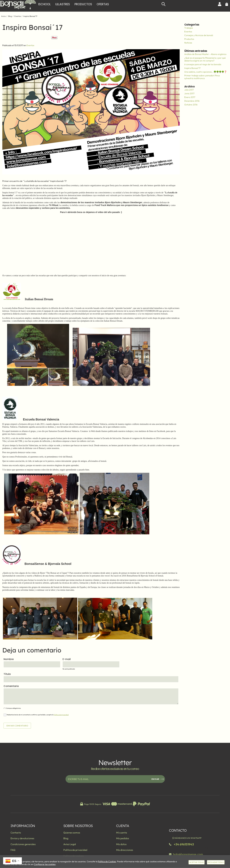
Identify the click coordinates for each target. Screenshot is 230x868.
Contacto (16, 833)
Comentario (11, 686)
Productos (189, 39)
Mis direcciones (125, 850)
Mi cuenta (122, 833)
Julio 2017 (189, 90)
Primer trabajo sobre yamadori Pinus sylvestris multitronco (202, 77)
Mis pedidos (123, 838)
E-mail (67, 659)
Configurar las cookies (45, 864)
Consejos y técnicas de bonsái (199, 35)
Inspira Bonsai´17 (192, 68)
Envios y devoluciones (22, 838)
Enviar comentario (17, 726)
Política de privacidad (61, 715)
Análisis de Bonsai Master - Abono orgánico (205, 54)
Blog (66, 838)
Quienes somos (72, 833)
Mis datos (121, 844)
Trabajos (189, 28)
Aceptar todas (197, 862)
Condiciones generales (23, 844)
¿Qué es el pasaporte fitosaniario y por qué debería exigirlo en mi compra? (205, 59)
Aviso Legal (70, 844)
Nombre (9, 659)
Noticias (188, 43)
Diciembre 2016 (192, 101)
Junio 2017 (189, 93)
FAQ (13, 850)
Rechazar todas (216, 862)
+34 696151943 (184, 844)
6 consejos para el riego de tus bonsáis (203, 64)
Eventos (30, 45)
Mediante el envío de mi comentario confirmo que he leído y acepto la (36, 715)
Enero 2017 (190, 97)
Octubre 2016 (191, 105)
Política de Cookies (107, 862)
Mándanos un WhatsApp (187, 838)
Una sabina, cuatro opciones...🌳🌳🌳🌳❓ (206, 72)
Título (7, 674)
